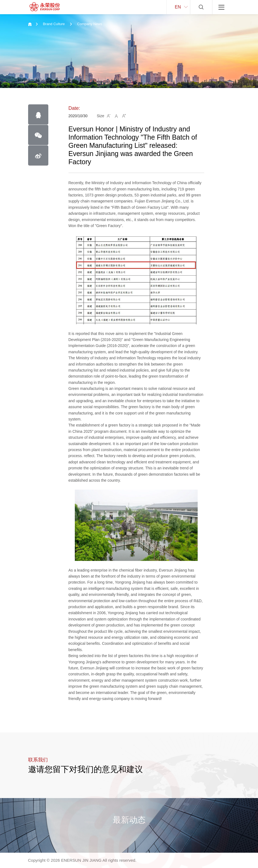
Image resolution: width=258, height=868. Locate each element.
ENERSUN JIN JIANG (81, 860)
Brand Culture (54, 24)
